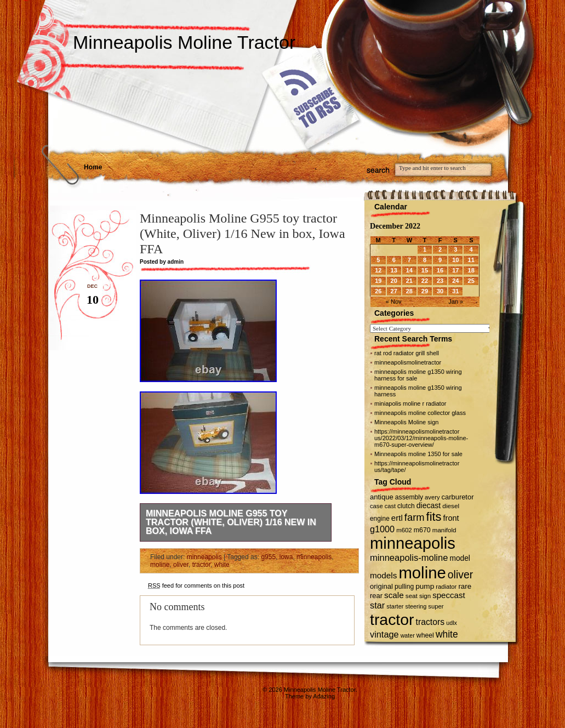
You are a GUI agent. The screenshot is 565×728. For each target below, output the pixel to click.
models (383, 575)
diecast (429, 505)
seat (412, 596)
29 (425, 291)
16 (440, 270)
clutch (406, 506)
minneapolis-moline (409, 558)
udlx (452, 623)
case (376, 506)
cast (390, 506)
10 (455, 260)
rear (376, 596)
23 (440, 281)
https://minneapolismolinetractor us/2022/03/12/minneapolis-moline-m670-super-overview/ (421, 438)
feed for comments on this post (196, 585)
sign (425, 596)
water (408, 635)
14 (409, 270)
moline (160, 565)
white (222, 565)
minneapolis (204, 557)
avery (432, 497)
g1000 (382, 529)
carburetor (458, 497)
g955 (268, 557)
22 (425, 281)
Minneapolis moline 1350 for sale (418, 454)
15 (425, 270)
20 (394, 281)
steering (416, 606)
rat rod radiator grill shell (407, 353)
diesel (451, 506)
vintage (384, 634)
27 (394, 291)
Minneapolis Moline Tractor (184, 42)
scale (394, 595)
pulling (404, 587)
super (436, 606)
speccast (449, 595)
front (451, 518)
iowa (286, 557)
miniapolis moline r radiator (410, 403)
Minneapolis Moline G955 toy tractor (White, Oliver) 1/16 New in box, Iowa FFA (231, 522)
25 (471, 281)
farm (415, 517)
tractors (430, 622)
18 (471, 270)
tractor (201, 565)
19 (378, 281)
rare (465, 586)
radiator (446, 587)
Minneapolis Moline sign (406, 422)
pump (425, 586)
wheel (425, 635)
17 (455, 270)
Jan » (456, 302)
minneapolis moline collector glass (420, 413)
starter (395, 606)
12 (378, 270)
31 (455, 291)
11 (471, 260)
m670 (422, 530)
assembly (409, 497)
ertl (397, 518)
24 (455, 281)
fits (434, 517)
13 (394, 270)
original (381, 586)
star (377, 605)
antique (382, 497)
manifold (444, 530)
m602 (404, 530)
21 (409, 281)
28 (409, 291)
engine (380, 519)
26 (378, 291)
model (460, 558)
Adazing (324, 696)
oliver (181, 565)
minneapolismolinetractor (408, 362)
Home (93, 167)
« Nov (394, 302)
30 (440, 291)
